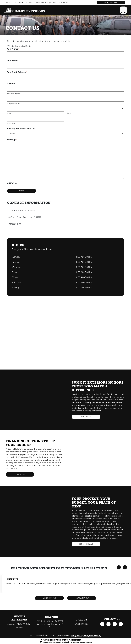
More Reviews (49, 598)
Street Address (14, 94)
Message (12, 140)
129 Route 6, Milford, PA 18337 (22, 210)
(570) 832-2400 (111, 2)
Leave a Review (82, 598)
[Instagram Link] (108, 624)
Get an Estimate (86, 544)
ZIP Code (11, 124)
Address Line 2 (14, 104)
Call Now (86, 417)
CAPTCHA (12, 183)
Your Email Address (17, 72)
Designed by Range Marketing (86, 635)
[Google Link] (115, 624)
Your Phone (13, 61)
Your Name (13, 49)
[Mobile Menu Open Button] (123, 10)
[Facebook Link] (102, 624)
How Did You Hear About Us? (22, 129)
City (9, 114)
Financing (20, 474)
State (69, 113)
